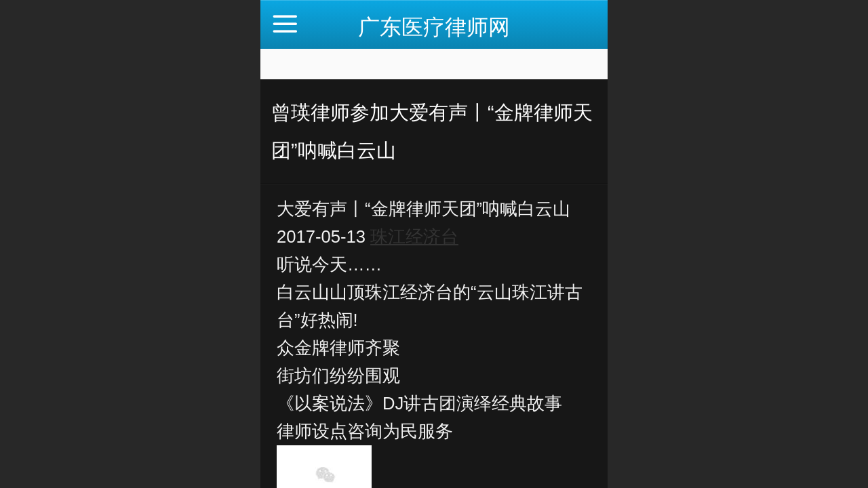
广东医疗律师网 (434, 27)
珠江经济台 (414, 237)
